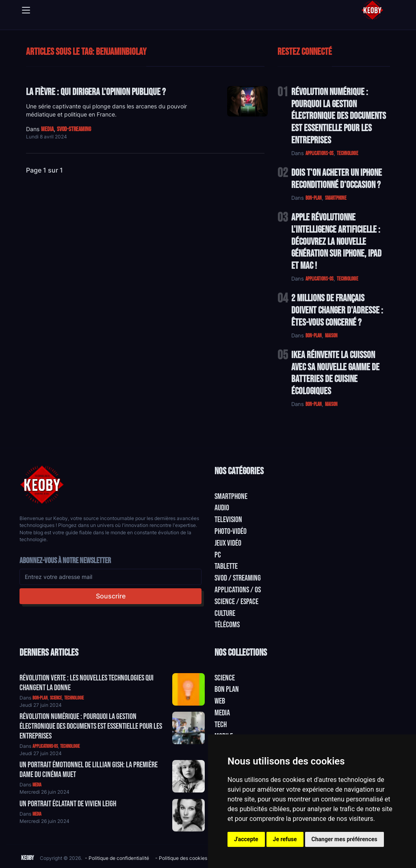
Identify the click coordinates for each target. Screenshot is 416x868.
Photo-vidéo (231, 531)
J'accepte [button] (246, 839)
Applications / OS (238, 590)
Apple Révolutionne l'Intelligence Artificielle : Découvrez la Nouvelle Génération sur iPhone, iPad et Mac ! (336, 242)
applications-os (320, 153)
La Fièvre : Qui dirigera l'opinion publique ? (96, 92)
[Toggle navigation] (26, 10)
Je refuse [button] (285, 839)
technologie (348, 153)
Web (220, 701)
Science (225, 678)
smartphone (336, 198)
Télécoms (227, 625)
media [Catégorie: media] (37, 785)
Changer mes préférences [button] (344, 839)
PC (218, 555)
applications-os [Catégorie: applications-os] (45, 746)
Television (228, 520)
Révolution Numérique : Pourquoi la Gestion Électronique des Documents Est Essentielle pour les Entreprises (339, 116)
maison (331, 336)
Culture (225, 613)
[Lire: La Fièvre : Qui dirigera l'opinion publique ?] (247, 101)
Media (222, 713)
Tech (221, 725)
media (47, 129)
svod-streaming (74, 129)
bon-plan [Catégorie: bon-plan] (40, 698)
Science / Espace (236, 602)
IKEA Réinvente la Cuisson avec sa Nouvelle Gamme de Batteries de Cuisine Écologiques (335, 373)
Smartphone (231, 497)
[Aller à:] (188, 689)
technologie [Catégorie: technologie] (74, 698)
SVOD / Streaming (238, 578)
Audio (222, 508)
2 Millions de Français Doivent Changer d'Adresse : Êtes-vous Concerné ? (337, 310)
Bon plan (227, 689)
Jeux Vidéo (228, 543)
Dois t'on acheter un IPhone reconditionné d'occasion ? (337, 179)
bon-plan (314, 198)
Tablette (226, 566)
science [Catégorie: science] (56, 698)
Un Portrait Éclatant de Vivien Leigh (68, 804)
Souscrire (111, 596)
